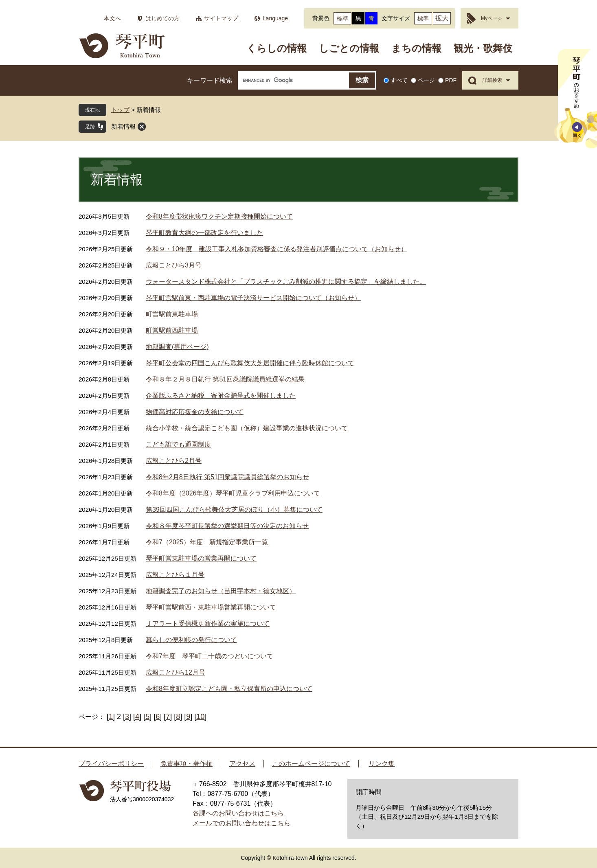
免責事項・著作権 (187, 764)
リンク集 (382, 764)
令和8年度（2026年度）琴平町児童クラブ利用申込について (233, 493)
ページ (426, 80)
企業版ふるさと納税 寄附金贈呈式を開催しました (221, 396)
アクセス (242, 764)
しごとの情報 (349, 48)
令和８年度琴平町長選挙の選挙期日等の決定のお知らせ (227, 526)
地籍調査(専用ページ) (177, 347)
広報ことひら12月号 (176, 672)
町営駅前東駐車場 (172, 314)
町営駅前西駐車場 (172, 330)
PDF (451, 80)
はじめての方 (162, 18)
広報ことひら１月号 (175, 575)
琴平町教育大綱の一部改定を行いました (204, 233)
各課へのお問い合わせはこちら (238, 813)
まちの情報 (416, 48)
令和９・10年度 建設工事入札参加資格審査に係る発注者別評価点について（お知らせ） (277, 249)
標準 (342, 18)
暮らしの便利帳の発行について (191, 640)
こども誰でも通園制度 (178, 444)
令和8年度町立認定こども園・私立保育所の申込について (229, 689)
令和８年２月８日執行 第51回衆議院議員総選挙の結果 (225, 379)
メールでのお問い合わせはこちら (241, 823)
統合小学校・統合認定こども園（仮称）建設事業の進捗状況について (247, 428)
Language (275, 18)
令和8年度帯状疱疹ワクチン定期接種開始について (219, 216)
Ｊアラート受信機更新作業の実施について (208, 624)
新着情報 (123, 126)
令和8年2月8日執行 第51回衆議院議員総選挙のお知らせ (227, 477)
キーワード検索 (210, 80)
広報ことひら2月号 (174, 461)
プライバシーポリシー (111, 764)
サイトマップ (221, 18)
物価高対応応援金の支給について (195, 412)
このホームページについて (311, 764)
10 (200, 717)
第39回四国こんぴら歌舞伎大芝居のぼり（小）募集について (234, 510)
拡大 (442, 18)
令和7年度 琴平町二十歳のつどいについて (210, 656)
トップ (120, 110)
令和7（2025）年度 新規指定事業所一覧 (207, 542)
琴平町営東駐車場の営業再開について (201, 558)
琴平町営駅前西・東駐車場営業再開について (211, 607)
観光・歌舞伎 (483, 48)
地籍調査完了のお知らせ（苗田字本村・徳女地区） (221, 591)
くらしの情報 (277, 48)
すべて (399, 80)
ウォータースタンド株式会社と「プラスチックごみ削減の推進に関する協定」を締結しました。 (286, 282)
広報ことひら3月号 (174, 265)
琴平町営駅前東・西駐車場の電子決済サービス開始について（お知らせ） (253, 298)
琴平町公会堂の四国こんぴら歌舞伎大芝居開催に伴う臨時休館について (250, 363)
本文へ (112, 18)
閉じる (142, 127)
